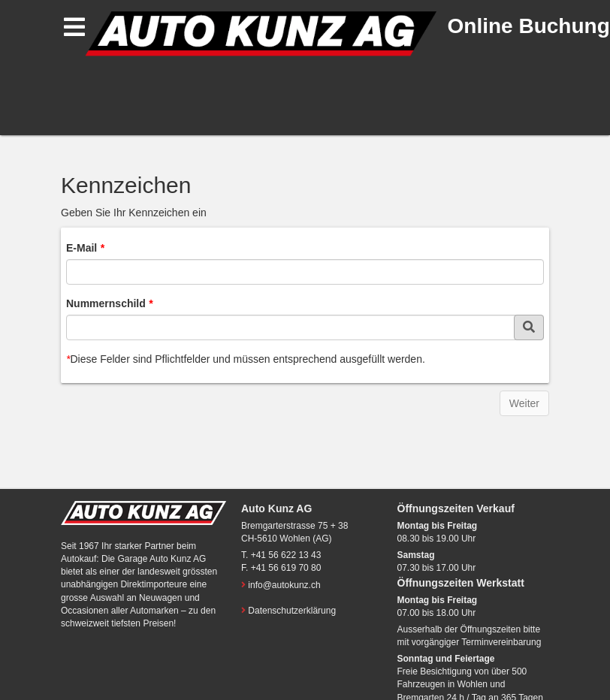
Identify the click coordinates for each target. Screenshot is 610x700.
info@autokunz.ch (284, 585)
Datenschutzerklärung (292, 611)
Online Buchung (529, 26)
